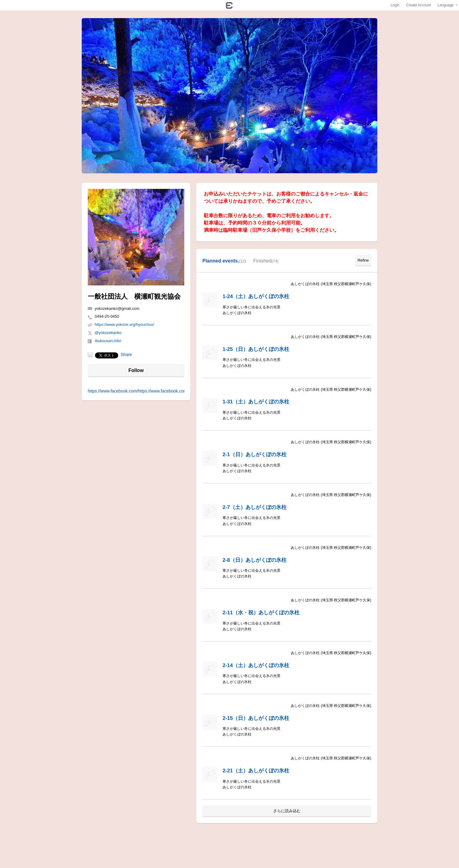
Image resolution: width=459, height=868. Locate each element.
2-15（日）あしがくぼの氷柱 (256, 718)
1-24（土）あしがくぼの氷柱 (256, 296)
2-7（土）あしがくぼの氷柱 (255, 507)
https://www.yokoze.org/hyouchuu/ (124, 324)
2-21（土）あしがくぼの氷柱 (256, 771)
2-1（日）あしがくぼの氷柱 (255, 455)
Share (126, 355)
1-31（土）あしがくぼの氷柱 (256, 402)
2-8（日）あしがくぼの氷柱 (255, 560)
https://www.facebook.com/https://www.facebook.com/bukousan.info (151, 391)
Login (395, 5)
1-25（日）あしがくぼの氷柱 (256, 349)
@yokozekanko (108, 333)
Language (446, 5)
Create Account (419, 5)
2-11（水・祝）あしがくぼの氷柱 (261, 613)
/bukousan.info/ (108, 341)
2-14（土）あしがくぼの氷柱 (256, 665)
